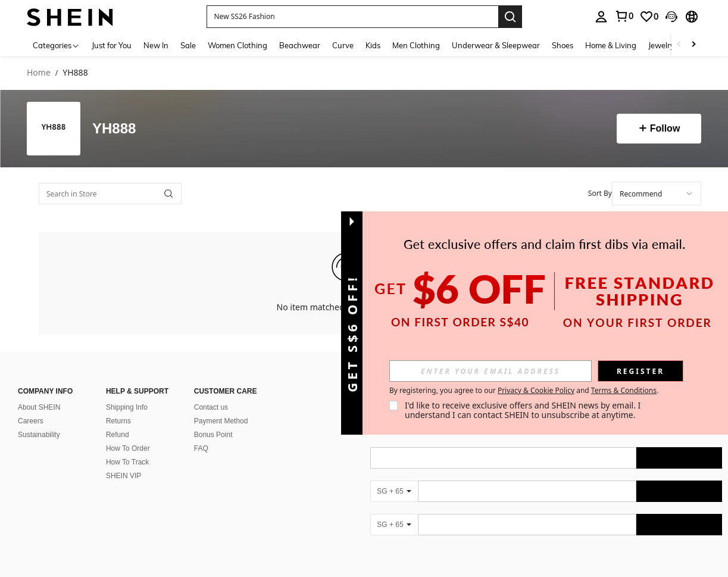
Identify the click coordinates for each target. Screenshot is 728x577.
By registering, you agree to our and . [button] (524, 391)
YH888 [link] (75, 73)
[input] (490, 371)
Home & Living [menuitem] (611, 45)
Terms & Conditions (624, 390)
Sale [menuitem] (188, 45)
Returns (118, 421)
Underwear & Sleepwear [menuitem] (496, 45)
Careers (31, 421)
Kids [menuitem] (373, 45)
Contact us (211, 407)
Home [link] (39, 73)
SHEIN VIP (124, 476)
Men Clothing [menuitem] (416, 45)
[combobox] (657, 194)
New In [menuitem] (156, 45)
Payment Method (221, 421)
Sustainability (39, 435)
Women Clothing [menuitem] (238, 45)
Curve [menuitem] (343, 45)
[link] (624, 16)
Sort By (600, 193)
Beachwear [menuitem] (300, 45)
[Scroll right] (693, 45)
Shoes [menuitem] (563, 45)
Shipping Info (127, 407)
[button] (352, 17)
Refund (118, 435)
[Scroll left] (679, 45)
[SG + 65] (394, 491)
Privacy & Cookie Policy (536, 390)
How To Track (127, 462)
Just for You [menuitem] (112, 45)
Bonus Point (213, 435)
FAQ (201, 448)
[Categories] (56, 45)
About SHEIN (39, 407)
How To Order (128, 448)
